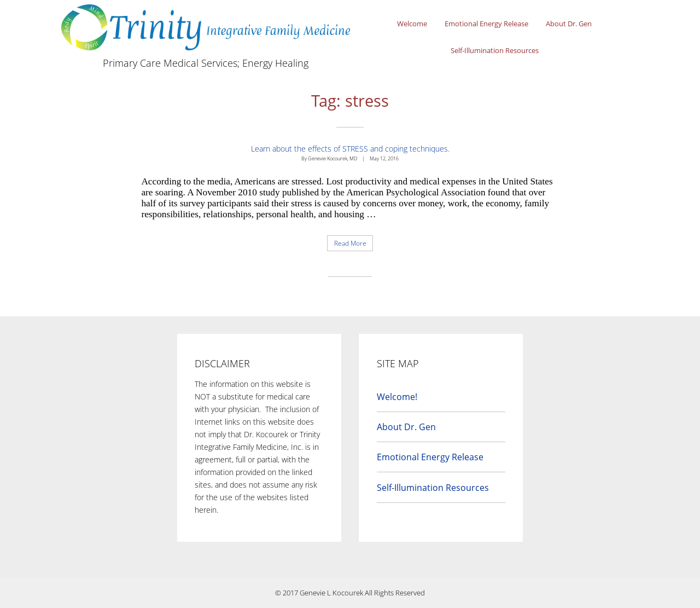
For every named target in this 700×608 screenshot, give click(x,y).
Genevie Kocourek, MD (332, 159)
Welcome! (397, 397)
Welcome (412, 24)
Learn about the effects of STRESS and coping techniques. (350, 149)
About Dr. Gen (569, 24)
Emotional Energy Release (486, 24)
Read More (354, 245)
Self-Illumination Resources (495, 50)
